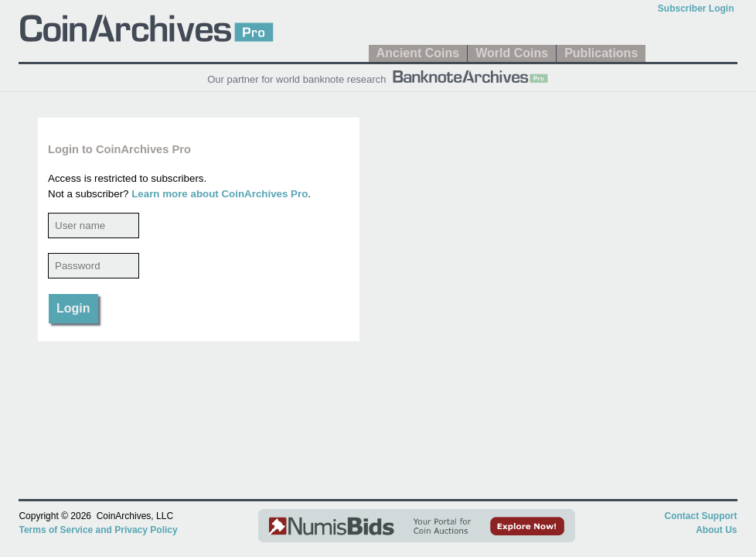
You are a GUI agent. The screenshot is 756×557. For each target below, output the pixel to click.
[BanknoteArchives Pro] (470, 75)
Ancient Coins (418, 53)
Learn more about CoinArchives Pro (220, 194)
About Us (716, 530)
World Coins (512, 53)
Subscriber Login (696, 9)
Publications (601, 53)
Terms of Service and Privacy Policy (98, 530)
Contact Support (701, 516)
